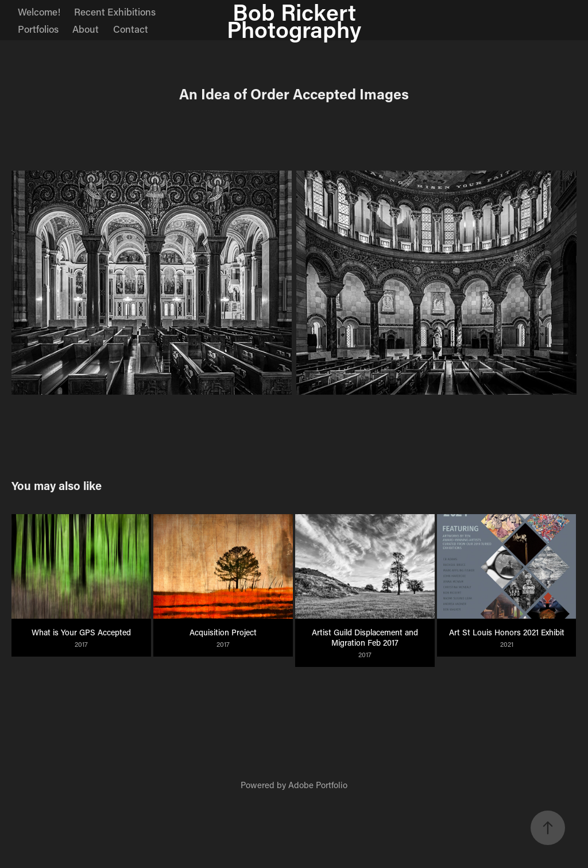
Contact (131, 29)
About (86, 29)
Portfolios (38, 29)
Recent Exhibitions (115, 11)
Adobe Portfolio (318, 785)
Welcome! (39, 11)
